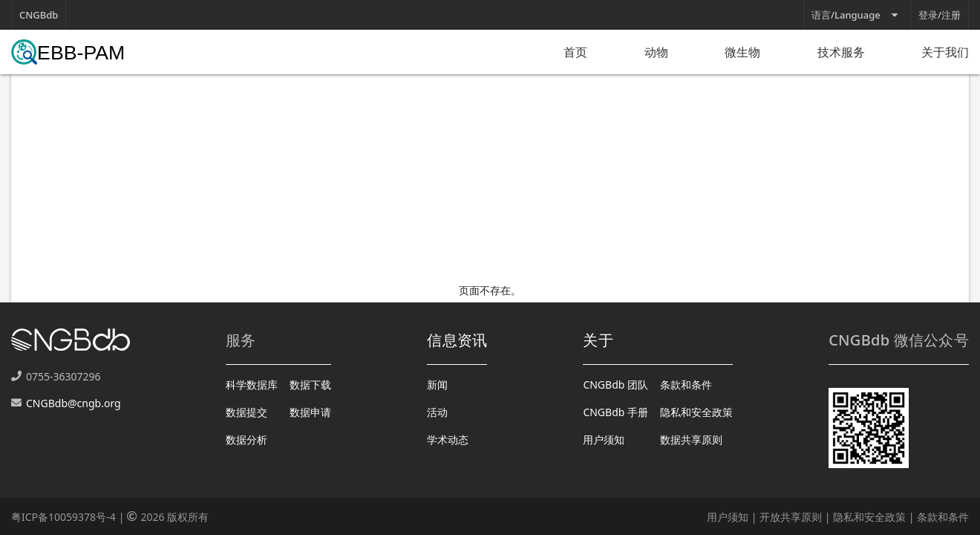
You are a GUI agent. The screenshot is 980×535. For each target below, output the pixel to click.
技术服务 (841, 52)
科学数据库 (252, 385)
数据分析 (246, 440)
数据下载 (310, 385)
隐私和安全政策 (696, 412)
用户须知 (604, 440)
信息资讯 (457, 340)
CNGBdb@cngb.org (73, 403)
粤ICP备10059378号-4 (63, 517)
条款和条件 (686, 385)
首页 (575, 52)
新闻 (437, 385)
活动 (437, 412)
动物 (656, 52)
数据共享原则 (691, 440)
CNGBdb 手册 (615, 412)
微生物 (742, 52)
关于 (598, 340)
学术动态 (448, 440)
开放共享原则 (791, 517)
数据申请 (310, 412)
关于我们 (945, 52)
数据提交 (246, 412)
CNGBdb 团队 (615, 385)
